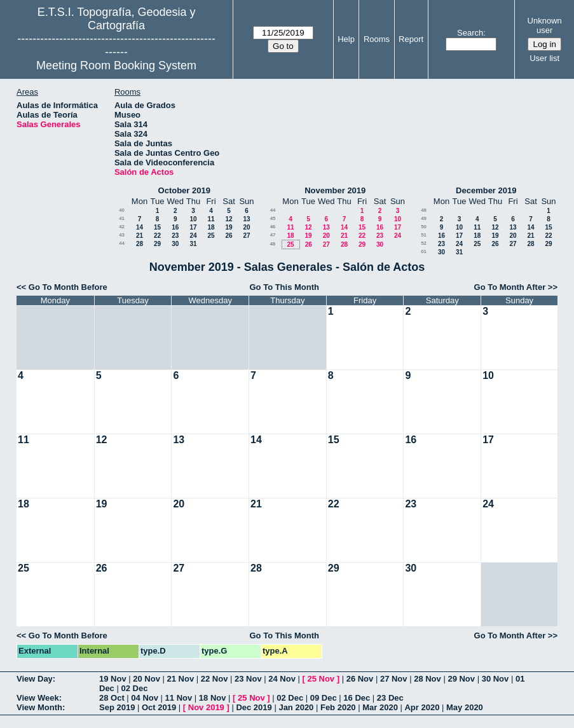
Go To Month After (510, 287)
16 (175, 227)
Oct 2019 (159, 707)
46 (273, 227)
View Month (39, 707)
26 (229, 236)
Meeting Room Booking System (116, 65)
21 (140, 236)
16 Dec (357, 698)
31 (193, 244)
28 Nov (427, 679)
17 (193, 227)
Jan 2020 (296, 707)
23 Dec (390, 698)
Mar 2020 (380, 707)
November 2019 (335, 190)
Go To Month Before (68, 287)
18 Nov (213, 698)
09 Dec (324, 698)
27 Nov (394, 679)
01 (424, 251)
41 (122, 218)
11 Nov (179, 698)
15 (157, 227)
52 (424, 243)
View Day (35, 679)
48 (272, 244)
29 (157, 244)
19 (229, 227)
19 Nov (113, 679)
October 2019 (184, 190)
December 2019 (486, 190)
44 (122, 243)
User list (544, 58)
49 (424, 218)
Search (470, 33)
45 (273, 218)
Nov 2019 (206, 707)
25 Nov (321, 679)
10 (193, 219)
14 (140, 227)
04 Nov (145, 698)
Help (346, 39)
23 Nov (248, 679)
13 (246, 219)
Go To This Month (284, 287)
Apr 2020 (422, 707)
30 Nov (495, 679)
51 (424, 235)
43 (122, 235)
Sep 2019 (117, 707)
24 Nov (282, 679)
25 (211, 236)
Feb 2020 (338, 707)
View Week (38, 698)
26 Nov (360, 679)
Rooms (377, 39)
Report (411, 39)
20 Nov (147, 679)
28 (140, 244)
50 (424, 227)
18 (211, 227)
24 (193, 236)
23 (175, 236)
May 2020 (465, 707)
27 (246, 236)
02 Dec (134, 688)
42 (122, 227)
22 (157, 236)
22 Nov (215, 679)
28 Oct (112, 698)
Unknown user (545, 25)
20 (246, 227)
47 (273, 235)
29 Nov (461, 679)
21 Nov (181, 679)
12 (229, 219)
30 (175, 244)
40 (122, 210)
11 (211, 219)
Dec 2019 (254, 707)
